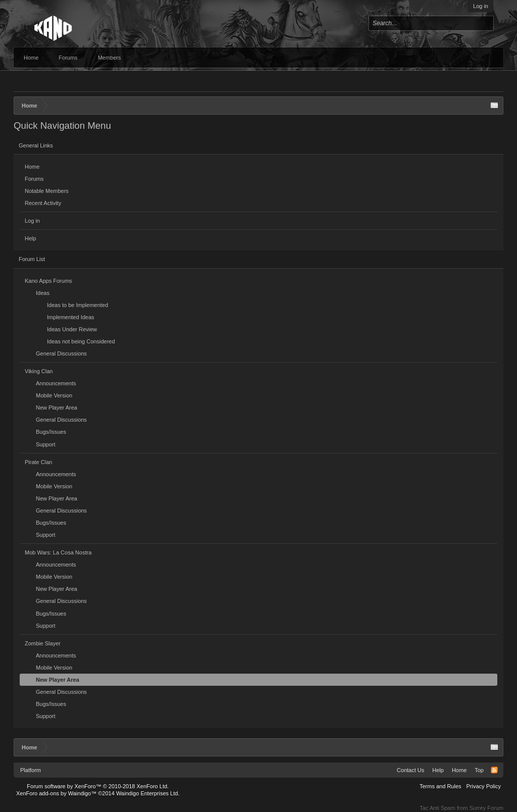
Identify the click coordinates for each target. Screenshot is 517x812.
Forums (68, 58)
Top (479, 770)
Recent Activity (43, 203)
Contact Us (410, 770)
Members (110, 58)
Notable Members (47, 191)
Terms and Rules (441, 786)
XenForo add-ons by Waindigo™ (56, 793)
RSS (494, 770)
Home (31, 58)
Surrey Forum (486, 808)
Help (31, 238)
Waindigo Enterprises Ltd (147, 793)
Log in (481, 6)
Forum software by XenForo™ (98, 786)
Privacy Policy (484, 786)
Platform (31, 770)
